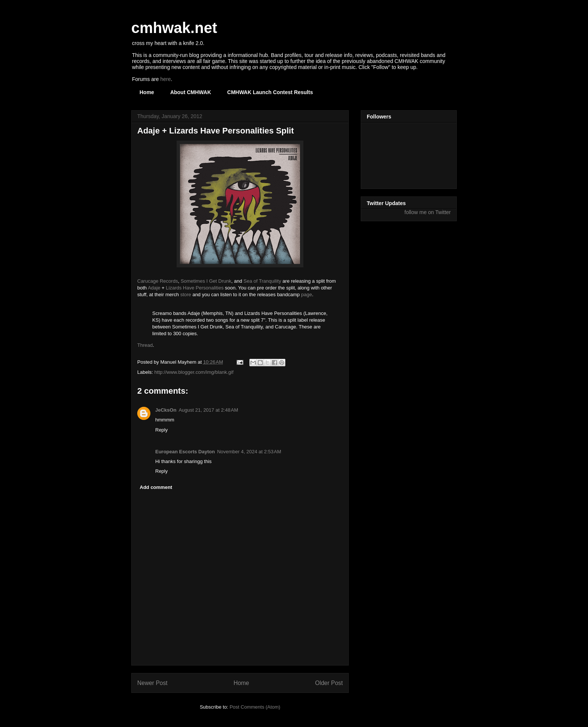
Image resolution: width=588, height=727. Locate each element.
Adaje (154, 288)
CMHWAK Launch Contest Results (270, 92)
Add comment (156, 487)
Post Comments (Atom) (255, 707)
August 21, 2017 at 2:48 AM (208, 410)
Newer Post (152, 683)
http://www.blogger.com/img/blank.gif (194, 372)
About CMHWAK (191, 92)
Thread (145, 345)
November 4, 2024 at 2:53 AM (249, 452)
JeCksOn (166, 410)
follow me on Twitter (428, 212)
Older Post (329, 683)
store (186, 295)
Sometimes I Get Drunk (206, 281)
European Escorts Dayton (185, 452)
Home (147, 92)
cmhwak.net (174, 28)
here (165, 79)
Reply (161, 430)
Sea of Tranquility (262, 281)
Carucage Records (157, 281)
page (307, 295)
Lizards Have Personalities (195, 288)
